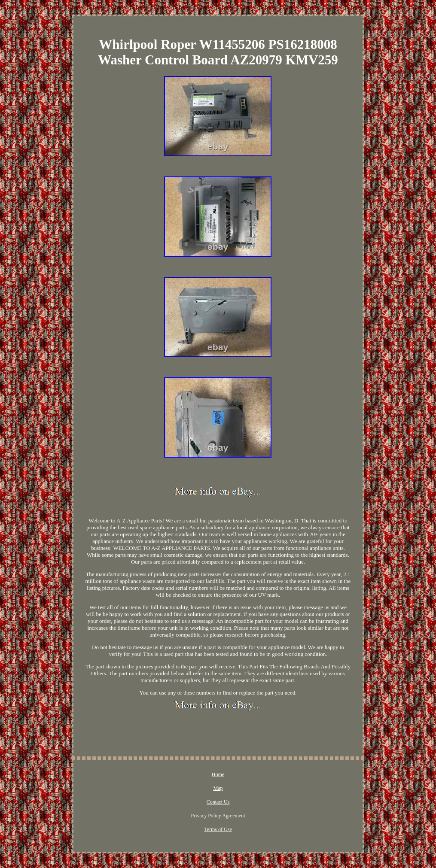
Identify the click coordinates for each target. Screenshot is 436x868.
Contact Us (218, 802)
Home (218, 774)
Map (218, 788)
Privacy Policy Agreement (218, 816)
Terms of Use (218, 829)
